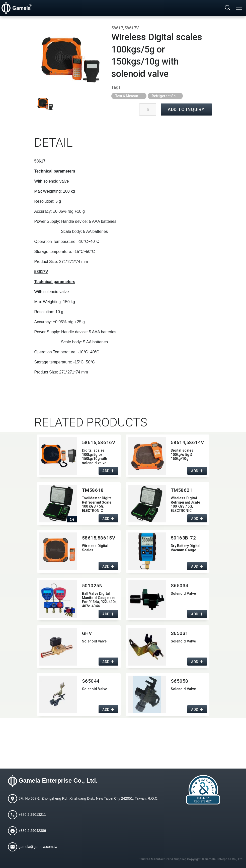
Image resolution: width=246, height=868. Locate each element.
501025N (92, 586)
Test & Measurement (131, 96)
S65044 (91, 681)
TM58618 (93, 490)
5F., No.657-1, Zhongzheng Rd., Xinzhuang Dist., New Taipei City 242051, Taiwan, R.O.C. (88, 798)
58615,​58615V (99, 538)
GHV (87, 633)
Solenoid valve (94, 641)
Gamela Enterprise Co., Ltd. (58, 781)
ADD (106, 471)
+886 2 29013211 (32, 815)
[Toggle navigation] (239, 8)
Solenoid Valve (183, 593)
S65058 (180, 681)
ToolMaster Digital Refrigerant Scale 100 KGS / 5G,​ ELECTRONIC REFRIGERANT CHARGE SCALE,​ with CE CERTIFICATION (99, 504)
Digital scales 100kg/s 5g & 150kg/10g (182, 455)
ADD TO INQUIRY (186, 109)
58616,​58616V (99, 442)
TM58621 (182, 490)
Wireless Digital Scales (95, 548)
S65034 (180, 586)
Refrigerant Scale (166, 96)
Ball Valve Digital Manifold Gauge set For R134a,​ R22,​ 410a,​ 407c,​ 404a (100, 599)
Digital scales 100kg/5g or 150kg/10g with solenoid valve (95, 456)
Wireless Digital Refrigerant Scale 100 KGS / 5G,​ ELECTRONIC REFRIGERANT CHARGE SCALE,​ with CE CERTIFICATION (188, 504)
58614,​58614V (187, 442)
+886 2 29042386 (32, 831)
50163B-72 (183, 538)
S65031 (180, 633)
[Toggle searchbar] (228, 8)
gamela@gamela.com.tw (38, 847)
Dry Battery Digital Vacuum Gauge (186, 548)
